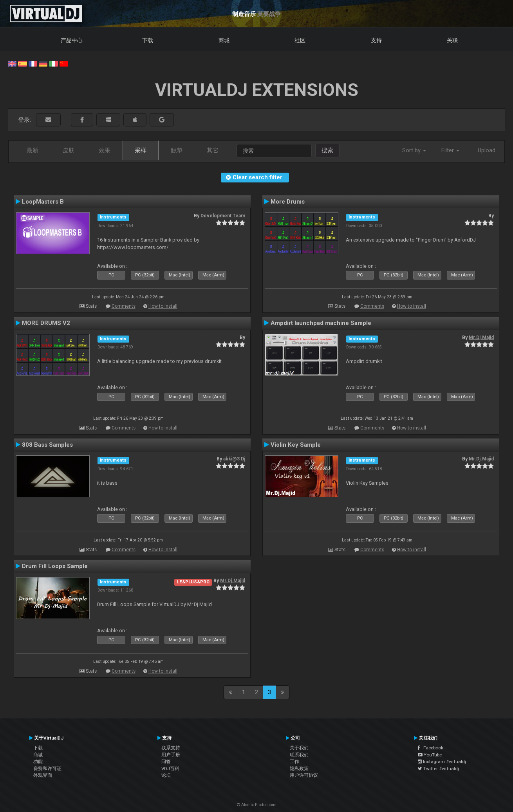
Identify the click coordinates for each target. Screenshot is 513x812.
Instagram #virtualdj (442, 761)
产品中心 (72, 40)
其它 (213, 150)
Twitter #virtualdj (438, 769)
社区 (300, 40)
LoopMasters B (43, 202)
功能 (38, 761)
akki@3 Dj (234, 459)
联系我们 (299, 755)
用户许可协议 (304, 775)
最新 (33, 150)
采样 (141, 150)
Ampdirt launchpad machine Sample (321, 323)
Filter (450, 150)
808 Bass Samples (47, 445)
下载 (148, 40)
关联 (452, 40)
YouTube (430, 755)
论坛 (166, 775)
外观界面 (43, 775)
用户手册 (171, 755)
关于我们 (299, 748)
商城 (224, 40)
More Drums (288, 202)
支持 (376, 40)
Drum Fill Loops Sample (55, 566)
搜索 (327, 150)
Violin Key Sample (296, 445)
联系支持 (171, 748)
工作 (294, 761)
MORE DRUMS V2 (46, 323)
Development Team (223, 216)
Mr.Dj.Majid (481, 337)
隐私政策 (299, 769)
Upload (487, 150)
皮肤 (69, 150)
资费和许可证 (47, 769)
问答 (166, 761)
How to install (163, 306)
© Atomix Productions (257, 805)
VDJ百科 (170, 769)
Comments (124, 306)
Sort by (414, 150)
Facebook (431, 748)
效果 (105, 150)
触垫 (177, 150)
